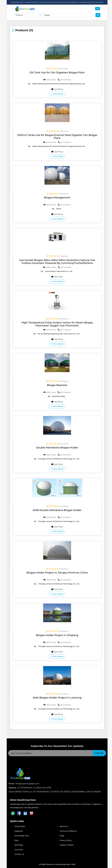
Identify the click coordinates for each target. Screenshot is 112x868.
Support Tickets (67, 845)
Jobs (16, 840)
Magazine (19, 831)
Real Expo (19, 845)
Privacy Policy (66, 840)
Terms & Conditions (68, 831)
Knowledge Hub (22, 836)
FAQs (62, 836)
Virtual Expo (20, 826)
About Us (64, 826)
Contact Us (19, 854)
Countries (19, 850)
